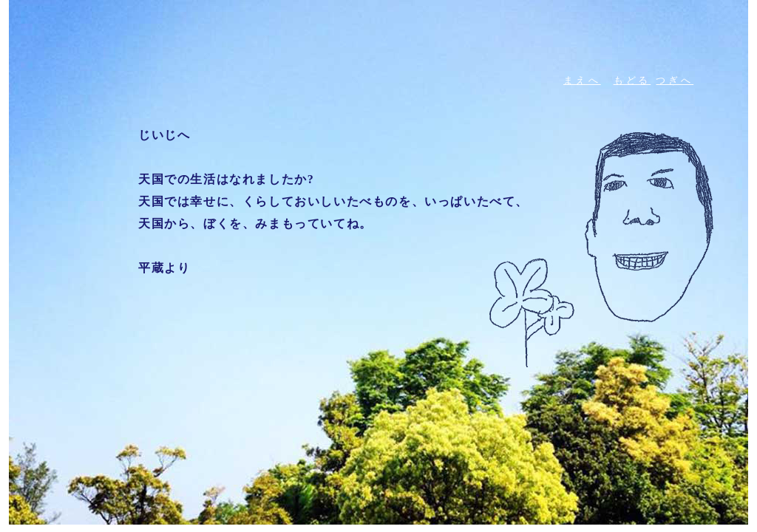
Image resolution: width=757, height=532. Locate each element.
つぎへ (675, 80)
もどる (632, 80)
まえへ (582, 80)
